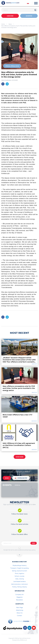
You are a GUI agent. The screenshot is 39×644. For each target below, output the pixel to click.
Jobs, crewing (20, 579)
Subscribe (10, 16)
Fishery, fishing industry (20, 587)
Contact (19, 616)
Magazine (19, 597)
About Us (20, 613)
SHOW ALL (18, 485)
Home (3, 24)
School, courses (19, 576)
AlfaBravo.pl (23, 640)
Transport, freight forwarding (19, 568)
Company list (19, 595)
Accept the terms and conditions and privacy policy (20, 550)
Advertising (20, 610)
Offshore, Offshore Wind (12, 66)
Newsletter (19, 600)
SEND (34, 543)
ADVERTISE (29, 16)
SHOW (7, 478)
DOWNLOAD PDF (21, 478)
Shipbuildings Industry (20, 565)
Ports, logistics (20, 573)
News (10, 24)
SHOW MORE (20, 457)
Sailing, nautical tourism (20, 571)
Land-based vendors (20, 581)
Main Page (20, 608)
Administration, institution (19, 584)
